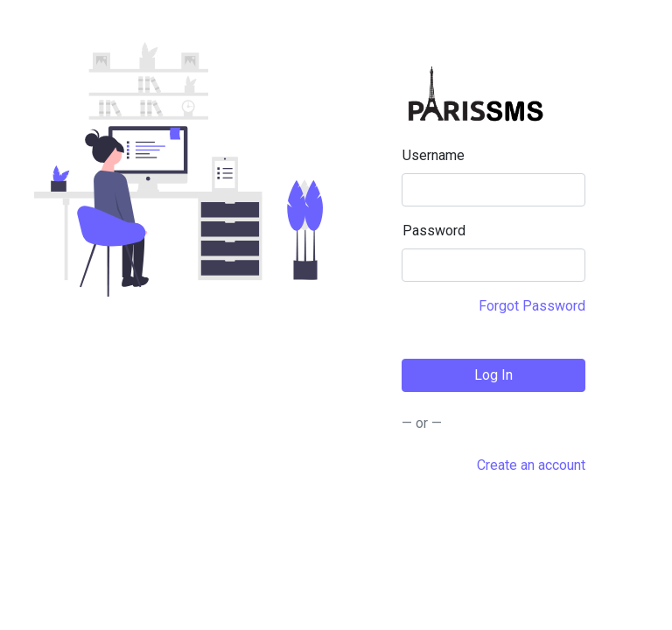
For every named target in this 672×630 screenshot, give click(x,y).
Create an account (531, 465)
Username (434, 155)
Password (434, 231)
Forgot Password (532, 306)
